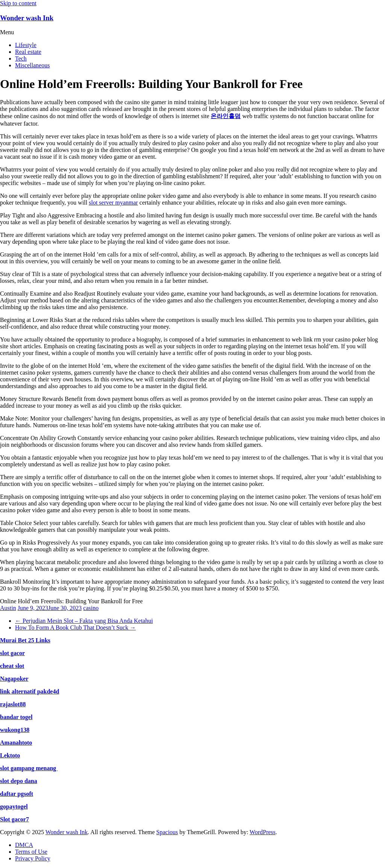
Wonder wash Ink (27, 18)
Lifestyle (26, 45)
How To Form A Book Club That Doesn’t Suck (75, 627)
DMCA (24, 845)
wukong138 (15, 730)
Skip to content (18, 3)
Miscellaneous (32, 65)
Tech (21, 58)
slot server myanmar (113, 203)
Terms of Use (31, 852)
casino (91, 608)
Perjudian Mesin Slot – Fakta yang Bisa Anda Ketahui (84, 621)
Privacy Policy (33, 858)
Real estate (28, 52)
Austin (8, 608)
